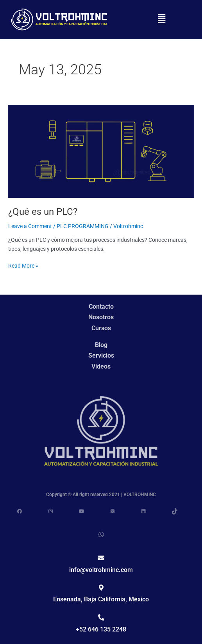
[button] (161, 20)
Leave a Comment (30, 230)
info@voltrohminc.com (101, 570)
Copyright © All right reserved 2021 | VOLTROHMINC (101, 495)
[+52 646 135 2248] (101, 617)
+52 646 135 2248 (101, 629)
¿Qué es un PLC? (43, 216)
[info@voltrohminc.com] (101, 558)
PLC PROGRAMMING (83, 230)
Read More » (23, 269)
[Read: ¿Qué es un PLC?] (101, 155)
